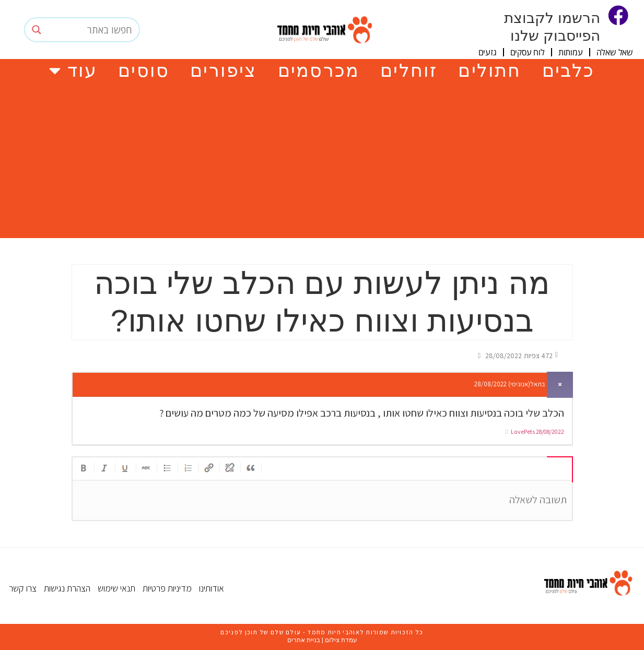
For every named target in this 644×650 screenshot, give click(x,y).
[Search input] (92, 30)
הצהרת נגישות (67, 588)
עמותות (571, 52)
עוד (73, 70)
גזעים (488, 52)
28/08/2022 (550, 432)
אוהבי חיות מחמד (333, 632)
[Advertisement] (322, 160)
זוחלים (409, 70)
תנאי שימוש (116, 588)
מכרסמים (319, 70)
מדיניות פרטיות (167, 588)
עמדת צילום (341, 640)
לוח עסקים (528, 52)
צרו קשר (23, 588)
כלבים (569, 70)
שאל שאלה (615, 52)
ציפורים (223, 70)
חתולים (489, 70)
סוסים (144, 70)
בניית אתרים (304, 640)
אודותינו (212, 588)
